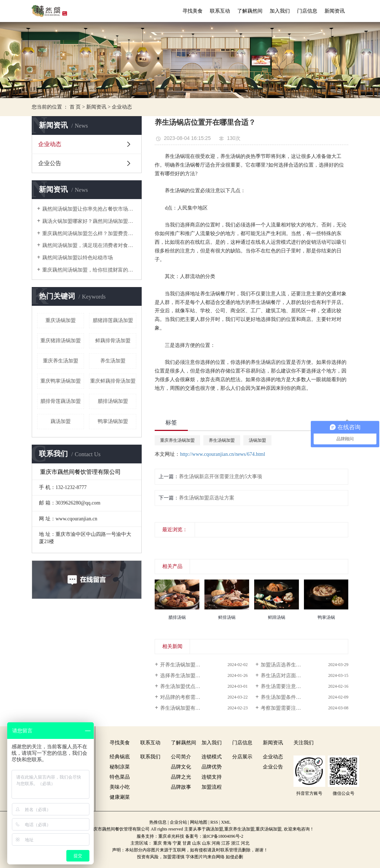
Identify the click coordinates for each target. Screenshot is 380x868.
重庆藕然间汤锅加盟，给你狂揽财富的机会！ (89, 270)
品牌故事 (181, 787)
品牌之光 (181, 777)
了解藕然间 (250, 11)
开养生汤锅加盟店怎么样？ (190, 665)
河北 (245, 843)
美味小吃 (120, 787)
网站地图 (199, 822)
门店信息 (307, 11)
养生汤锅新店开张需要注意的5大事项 (220, 477)
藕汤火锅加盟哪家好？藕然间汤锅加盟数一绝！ (89, 221)
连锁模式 (212, 757)
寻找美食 (193, 11)
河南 (216, 843)
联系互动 (220, 11)
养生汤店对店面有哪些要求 (291, 676)
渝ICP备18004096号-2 (223, 836)
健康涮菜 (120, 797)
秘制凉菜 (120, 767)
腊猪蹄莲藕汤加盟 (113, 320)
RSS (214, 822)
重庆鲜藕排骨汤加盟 (113, 381)
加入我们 (280, 11)
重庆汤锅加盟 (61, 320)
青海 (167, 843)
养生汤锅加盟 (222, 440)
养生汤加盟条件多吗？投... (290, 697)
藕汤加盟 (61, 421)
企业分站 (178, 822)
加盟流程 (212, 787)
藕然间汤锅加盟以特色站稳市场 (78, 258)
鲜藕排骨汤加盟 (113, 341)
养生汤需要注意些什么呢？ (291, 686)
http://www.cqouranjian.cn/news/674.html (222, 454)
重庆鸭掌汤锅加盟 (61, 381)
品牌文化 (181, 767)
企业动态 (122, 107)
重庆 (158, 843)
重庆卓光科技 (171, 836)
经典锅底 (120, 757)
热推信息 (158, 822)
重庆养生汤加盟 (61, 361)
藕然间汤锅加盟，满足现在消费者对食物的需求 (89, 245)
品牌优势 (212, 767)
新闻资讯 (335, 11)
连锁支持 (212, 777)
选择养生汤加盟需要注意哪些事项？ (200, 676)
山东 (196, 843)
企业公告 (50, 163)
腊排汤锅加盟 (113, 401)
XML (226, 822)
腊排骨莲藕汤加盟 (61, 401)
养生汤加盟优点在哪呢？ (188, 686)
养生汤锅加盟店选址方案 (207, 498)
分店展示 (242, 757)
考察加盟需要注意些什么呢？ (293, 708)
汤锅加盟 (257, 440)
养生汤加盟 (113, 361)
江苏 (226, 843)
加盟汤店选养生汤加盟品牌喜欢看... (301, 665)
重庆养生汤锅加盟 (177, 440)
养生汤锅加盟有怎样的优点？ (193, 708)
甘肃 (187, 843)
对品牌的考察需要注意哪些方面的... (200, 697)
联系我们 (150, 757)
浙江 (235, 843)
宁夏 (177, 843)
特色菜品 (120, 777)
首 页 (75, 107)
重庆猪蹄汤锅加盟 (61, 341)
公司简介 (181, 757)
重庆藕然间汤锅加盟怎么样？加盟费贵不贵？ (89, 233)
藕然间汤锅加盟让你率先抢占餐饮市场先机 (89, 209)
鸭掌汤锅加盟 (113, 421)
